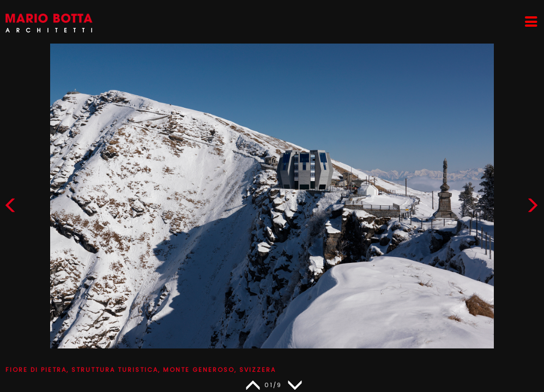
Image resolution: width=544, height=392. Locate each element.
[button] (533, 208)
